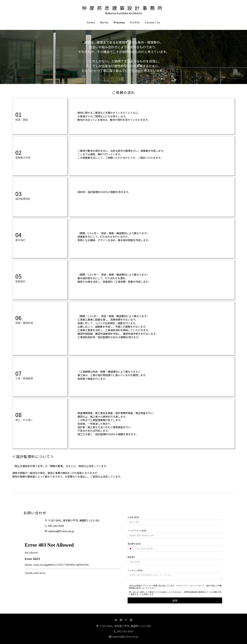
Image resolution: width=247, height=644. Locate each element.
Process (119, 22)
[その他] (131, 620)
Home (91, 22)
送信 (175, 600)
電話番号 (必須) (175, 547)
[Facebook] (121, 620)
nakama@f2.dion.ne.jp (61, 531)
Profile (135, 22)
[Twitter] (126, 620)
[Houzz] (116, 620)
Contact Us (152, 22)
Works (104, 22)
